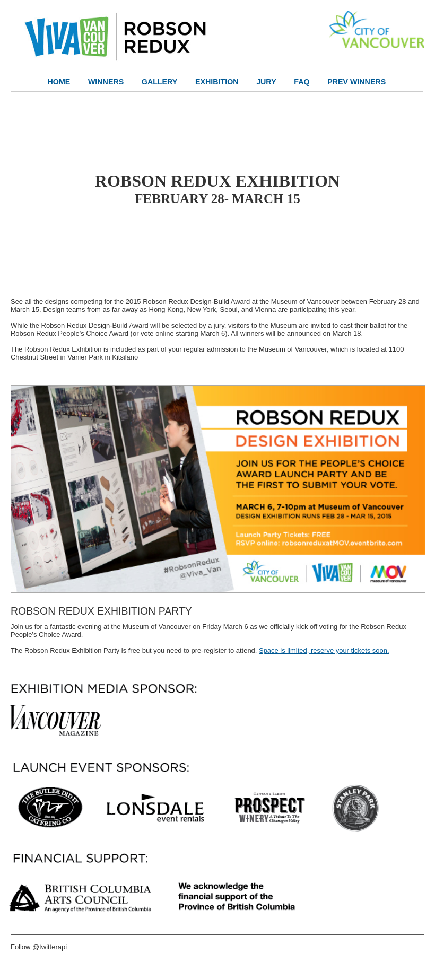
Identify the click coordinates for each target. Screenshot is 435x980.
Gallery (160, 82)
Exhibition (217, 82)
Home (59, 82)
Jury (266, 82)
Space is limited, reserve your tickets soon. (324, 650)
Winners (106, 82)
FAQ (302, 82)
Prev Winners (356, 82)
